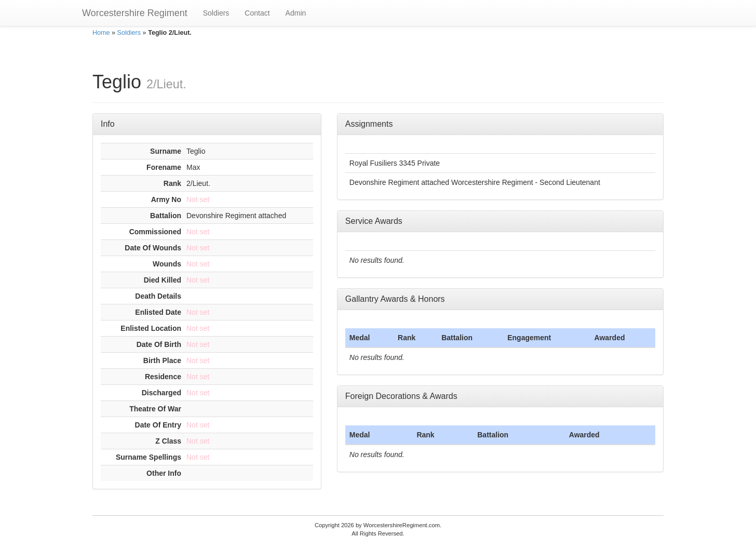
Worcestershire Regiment (135, 13)
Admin (296, 13)
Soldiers (216, 13)
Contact (257, 13)
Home (101, 33)
